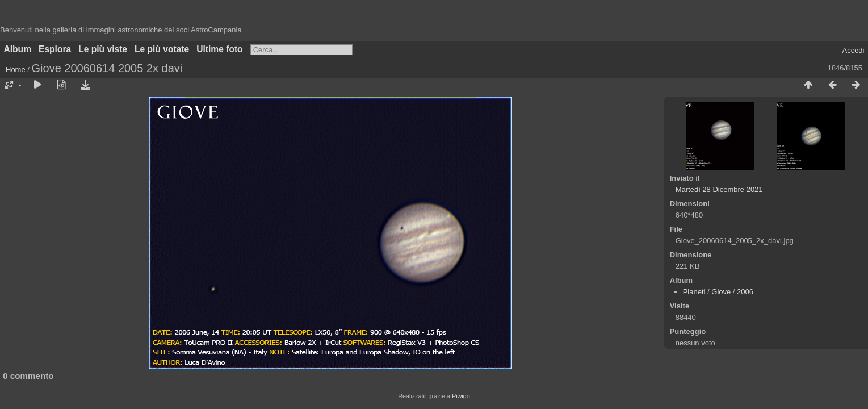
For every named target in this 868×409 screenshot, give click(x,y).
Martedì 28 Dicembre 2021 (719, 189)
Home (16, 70)
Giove (721, 292)
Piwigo (461, 396)
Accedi (853, 50)
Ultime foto (219, 49)
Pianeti (694, 292)
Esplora (55, 49)
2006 (745, 292)
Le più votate (162, 49)
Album (18, 49)
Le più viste (103, 49)
